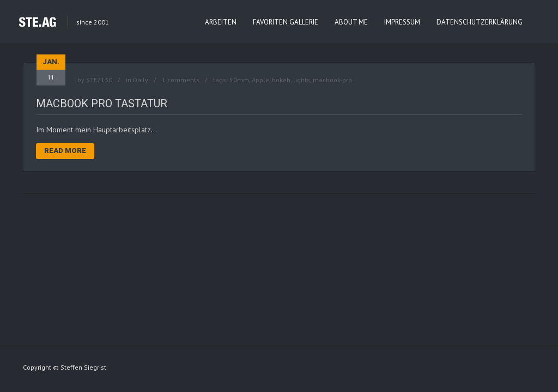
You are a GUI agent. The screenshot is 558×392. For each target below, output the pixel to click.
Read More (65, 151)
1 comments (181, 80)
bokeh (281, 80)
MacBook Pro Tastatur (102, 103)
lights (302, 80)
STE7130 (99, 80)
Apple (260, 80)
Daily (141, 80)
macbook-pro (332, 80)
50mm (239, 80)
